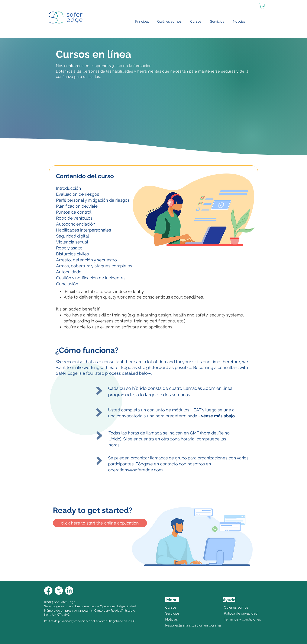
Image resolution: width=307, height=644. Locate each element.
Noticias (172, 619)
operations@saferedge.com (135, 470)
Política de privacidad (234, 613)
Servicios (172, 613)
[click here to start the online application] (100, 523)
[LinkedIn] (69, 591)
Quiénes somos (234, 607)
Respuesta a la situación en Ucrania (182, 625)
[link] (262, 6)
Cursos (171, 607)
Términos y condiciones (234, 619)
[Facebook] (48, 591)
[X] (59, 591)
